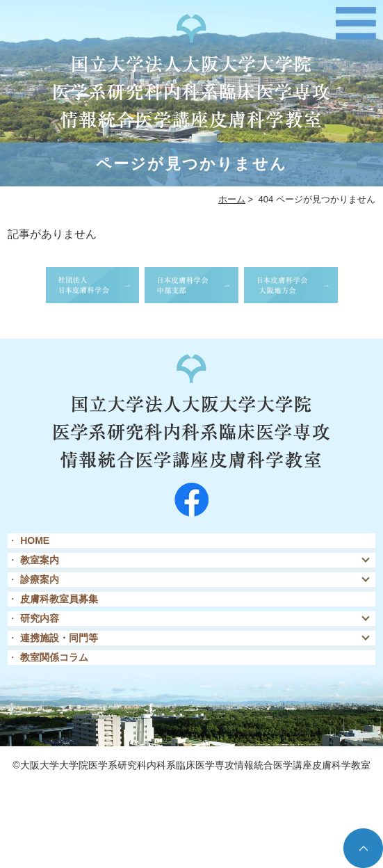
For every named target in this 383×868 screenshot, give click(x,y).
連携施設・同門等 (59, 638)
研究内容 (40, 618)
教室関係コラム (54, 657)
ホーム (232, 199)
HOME (35, 540)
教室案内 (40, 560)
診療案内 (40, 579)
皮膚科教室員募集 (59, 599)
